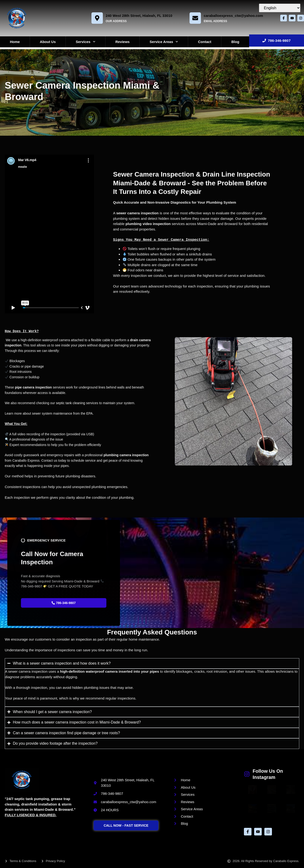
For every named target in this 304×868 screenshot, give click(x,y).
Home (15, 42)
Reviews (123, 42)
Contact (205, 42)
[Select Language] (280, 8)
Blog (235, 42)
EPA (89, 413)
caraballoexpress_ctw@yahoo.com (232, 16)
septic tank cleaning (70, 403)
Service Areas (164, 42)
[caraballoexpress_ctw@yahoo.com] (193, 18)
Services (85, 42)
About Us (48, 42)
